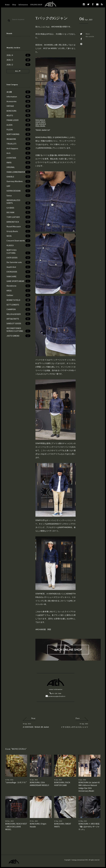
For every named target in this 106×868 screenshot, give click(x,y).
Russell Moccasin (18, 226)
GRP (18, 186)
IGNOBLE (18, 177)
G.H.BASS (18, 208)
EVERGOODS (18, 272)
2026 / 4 (18, 55)
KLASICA (18, 245)
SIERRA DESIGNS (18, 191)
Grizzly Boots (18, 231)
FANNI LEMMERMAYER (18, 172)
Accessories (18, 101)
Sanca (18, 196)
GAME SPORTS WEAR (18, 281)
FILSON (18, 130)
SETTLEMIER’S (18, 305)
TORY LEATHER (18, 217)
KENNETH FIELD (18, 300)
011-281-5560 (55, 694)
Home (7, 5)
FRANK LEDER (18, 120)
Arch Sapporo (18, 148)
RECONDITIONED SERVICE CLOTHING (18, 330)
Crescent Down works (18, 241)
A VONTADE (18, 158)
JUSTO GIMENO (18, 336)
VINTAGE (18, 106)
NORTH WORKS (18, 134)
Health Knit (18, 267)
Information (23, 5)
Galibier (18, 295)
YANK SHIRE (18, 276)
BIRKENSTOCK (18, 222)
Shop (14, 5)
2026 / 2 (18, 65)
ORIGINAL (18, 167)
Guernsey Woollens (18, 181)
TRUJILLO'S (18, 144)
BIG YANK (18, 212)
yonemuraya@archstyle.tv (55, 696)
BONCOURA (18, 111)
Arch (18, 153)
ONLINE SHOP (36, 5)
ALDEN (18, 125)
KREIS (18, 291)
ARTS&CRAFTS (18, 319)
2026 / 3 (18, 60)
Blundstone (18, 286)
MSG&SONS (18, 139)
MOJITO (18, 115)
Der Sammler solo (18, 262)
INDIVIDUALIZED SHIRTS (18, 202)
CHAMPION (18, 309)
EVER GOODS (18, 258)
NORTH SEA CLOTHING (18, 252)
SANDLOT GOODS (18, 323)
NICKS (18, 236)
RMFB (18, 163)
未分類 (18, 92)
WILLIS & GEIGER (18, 314)
